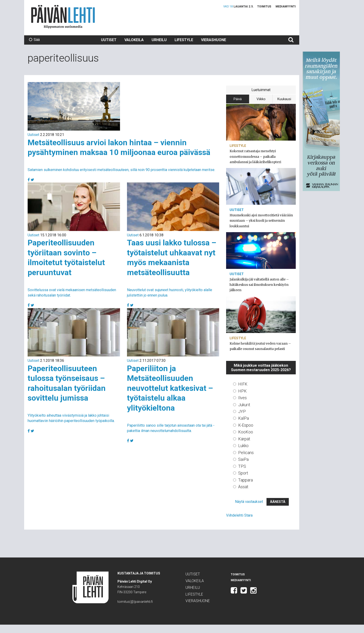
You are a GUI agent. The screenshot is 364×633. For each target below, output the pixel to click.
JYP (242, 411)
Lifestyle (184, 40)
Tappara (245, 480)
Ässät (243, 487)
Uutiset (109, 40)
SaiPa (243, 459)
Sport (243, 473)
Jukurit (244, 405)
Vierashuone (214, 40)
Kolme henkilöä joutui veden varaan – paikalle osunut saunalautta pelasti (260, 346)
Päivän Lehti (63, 17)
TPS (242, 466)
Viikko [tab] (261, 99)
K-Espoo (246, 425)
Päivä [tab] (238, 99)
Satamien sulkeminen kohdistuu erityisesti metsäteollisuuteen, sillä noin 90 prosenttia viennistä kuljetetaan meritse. (121, 170)
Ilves (242, 398)
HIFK (243, 384)
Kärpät (244, 439)
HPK (242, 391)
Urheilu (159, 40)
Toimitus (264, 7)
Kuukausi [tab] (284, 99)
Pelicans (246, 453)
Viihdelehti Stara (239, 515)
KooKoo (246, 432)
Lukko (243, 446)
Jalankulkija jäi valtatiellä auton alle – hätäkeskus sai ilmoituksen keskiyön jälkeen (259, 285)
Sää (34, 40)
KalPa (244, 418)
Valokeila (134, 40)
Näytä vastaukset (249, 502)
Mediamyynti (286, 7)
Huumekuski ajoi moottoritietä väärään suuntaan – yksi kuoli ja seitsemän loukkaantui (261, 221)
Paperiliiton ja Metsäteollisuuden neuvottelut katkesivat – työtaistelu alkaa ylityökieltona (170, 388)
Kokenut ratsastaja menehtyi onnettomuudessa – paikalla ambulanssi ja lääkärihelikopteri (255, 156)
